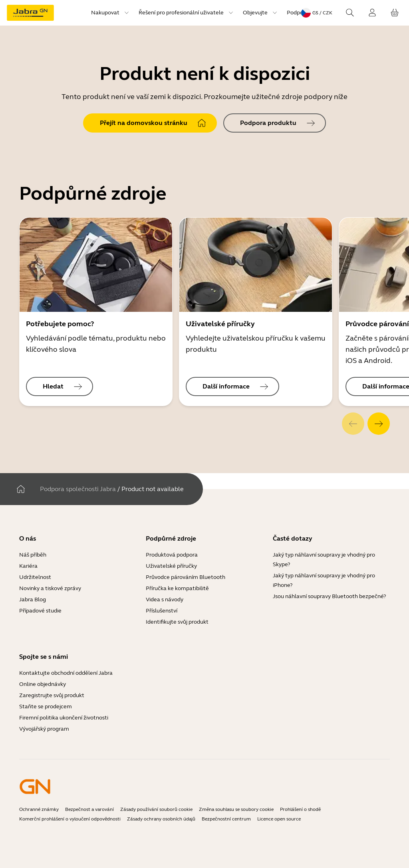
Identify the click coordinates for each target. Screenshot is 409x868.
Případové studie (40, 611)
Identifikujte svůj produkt (177, 622)
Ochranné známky (39, 809)
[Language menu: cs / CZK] (317, 13)
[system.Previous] (353, 424)
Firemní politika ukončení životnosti (64, 718)
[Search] (350, 13)
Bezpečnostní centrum (226, 819)
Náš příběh (33, 555)
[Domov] (21, 489)
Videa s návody (165, 599)
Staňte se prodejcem (46, 706)
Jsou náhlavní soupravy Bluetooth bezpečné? (329, 596)
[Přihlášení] (372, 13)
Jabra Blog (33, 599)
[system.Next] (379, 424)
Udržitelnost (35, 577)
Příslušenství (162, 611)
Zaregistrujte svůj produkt (52, 695)
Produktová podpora (172, 555)
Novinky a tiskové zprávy (50, 588)
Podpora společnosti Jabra (78, 489)
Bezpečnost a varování (89, 809)
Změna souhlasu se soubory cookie (236, 809)
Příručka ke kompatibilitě (177, 588)
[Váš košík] (395, 13)
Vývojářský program (44, 729)
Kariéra (28, 566)
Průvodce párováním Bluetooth (186, 577)
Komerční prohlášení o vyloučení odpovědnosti (70, 819)
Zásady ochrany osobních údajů (161, 819)
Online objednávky (43, 684)
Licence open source (279, 819)
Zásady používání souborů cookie (156, 809)
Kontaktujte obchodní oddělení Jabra (66, 673)
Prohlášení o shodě (300, 809)
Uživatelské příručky (171, 566)
